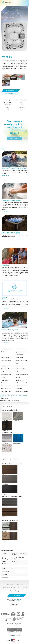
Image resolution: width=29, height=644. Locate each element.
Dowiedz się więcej (15, 138)
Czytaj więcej (6, 176)
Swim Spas (20, 585)
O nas (19, 588)
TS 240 (5, 13)
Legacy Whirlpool (17, 635)
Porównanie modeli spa (9, 588)
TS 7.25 (12, 15)
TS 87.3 (13, 18)
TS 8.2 (18, 15)
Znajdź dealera (11, 91)
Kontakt (25, 588)
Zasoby (17, 591)
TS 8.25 (5, 18)
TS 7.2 (5, 15)
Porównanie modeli (11, 94)
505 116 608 (17, 601)
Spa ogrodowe (10, 585)
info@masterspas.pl (18, 599)
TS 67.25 (19, 13)
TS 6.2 (12, 13)
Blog (11, 591)
